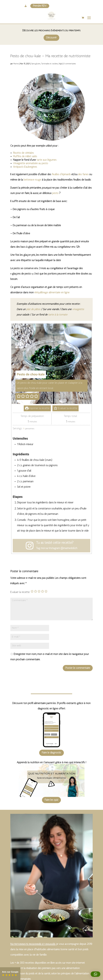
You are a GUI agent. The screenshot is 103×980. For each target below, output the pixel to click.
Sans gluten (36, 64)
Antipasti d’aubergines (25, 167)
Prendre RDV (40, 6)
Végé (60, 64)
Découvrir (51, 38)
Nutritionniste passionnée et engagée (33, 944)
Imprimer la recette (37, 408)
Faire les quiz (51, 800)
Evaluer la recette (66, 408)
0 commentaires (70, 64)
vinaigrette (78, 309)
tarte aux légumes (46, 160)
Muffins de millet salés (25, 157)
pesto (55, 193)
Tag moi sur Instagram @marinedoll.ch (57, 548)
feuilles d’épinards (61, 174)
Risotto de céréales (23, 153)
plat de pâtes (33, 309)
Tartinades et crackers (49, 64)
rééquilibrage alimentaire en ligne (52, 293)
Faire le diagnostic (51, 753)
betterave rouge (32, 180)
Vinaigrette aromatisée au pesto (31, 163)
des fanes (83, 174)
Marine (16, 64)
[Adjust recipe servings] (24, 429)
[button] (19, 396)
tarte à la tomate (58, 315)
